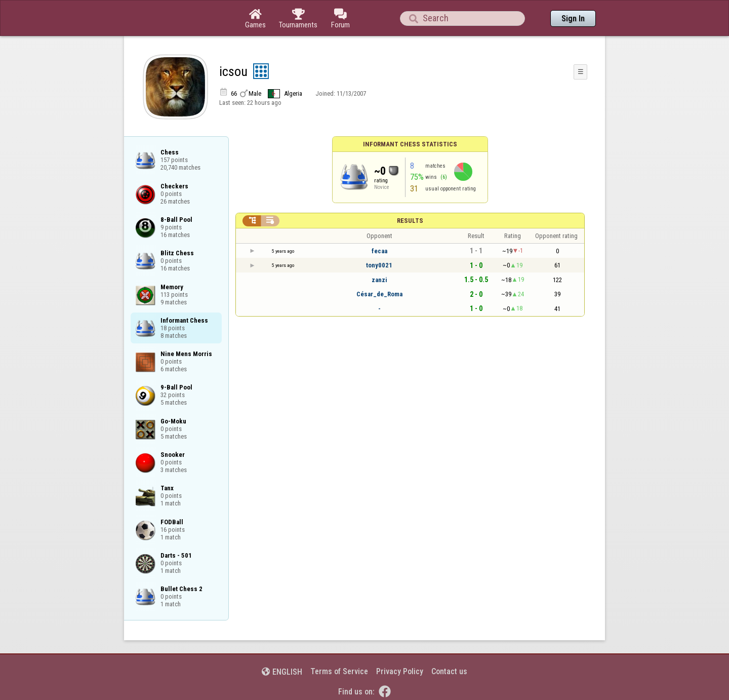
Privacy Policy (400, 671)
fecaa (379, 251)
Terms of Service (339, 671)
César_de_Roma (379, 294)
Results (410, 221)
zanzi (379, 280)
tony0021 (379, 265)
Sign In (573, 18)
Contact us (449, 671)
